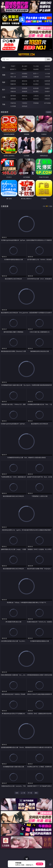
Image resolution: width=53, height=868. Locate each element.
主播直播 (36, 77)
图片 (4, 90)
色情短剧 (25, 106)
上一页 (23, 793)
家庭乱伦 (25, 96)
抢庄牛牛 (47, 69)
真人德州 (25, 66)
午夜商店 (25, 103)
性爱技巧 (47, 99)
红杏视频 (13, 106)
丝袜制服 (25, 77)
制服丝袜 (13, 84)
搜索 (48, 59)
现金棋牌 (36, 69)
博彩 (4, 67)
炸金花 (25, 69)
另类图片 (47, 91)
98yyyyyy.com (26, 55)
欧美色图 (36, 88)
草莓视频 (36, 103)
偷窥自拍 (13, 88)
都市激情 (13, 96)
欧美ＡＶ (36, 74)
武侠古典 (47, 96)
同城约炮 (13, 103)
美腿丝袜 (13, 91)
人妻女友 (36, 96)
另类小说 (25, 99)
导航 (4, 104)
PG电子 (13, 66)
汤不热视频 (47, 103)
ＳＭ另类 (47, 77)
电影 (4, 82)
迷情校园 (13, 99)
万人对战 (36, 66)
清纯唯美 (25, 91)
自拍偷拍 (25, 74)
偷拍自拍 (25, 81)
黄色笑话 (36, 99)
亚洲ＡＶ (13, 74)
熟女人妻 (13, 77)
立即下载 (40, 864)
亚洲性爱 (13, 81)
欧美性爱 (47, 81)
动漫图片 (47, 88)
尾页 (36, 793)
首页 (17, 793)
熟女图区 (36, 91)
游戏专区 (47, 66)
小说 (4, 97)
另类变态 (47, 84)
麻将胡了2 (13, 69)
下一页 (30, 793)
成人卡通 (36, 81)
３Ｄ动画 (47, 74)
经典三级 (25, 84)
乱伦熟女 (36, 84)
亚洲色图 (25, 88)
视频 (4, 75)
